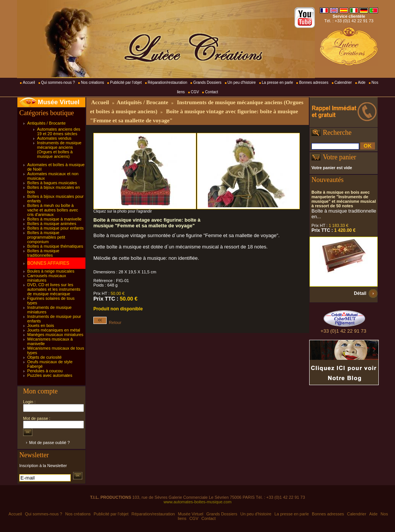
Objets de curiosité (44, 357)
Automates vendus (54, 138)
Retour (107, 322)
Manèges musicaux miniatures (55, 335)
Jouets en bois (41, 325)
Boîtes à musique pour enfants (55, 228)
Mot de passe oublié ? (50, 443)
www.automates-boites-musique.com (198, 502)
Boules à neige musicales (51, 271)
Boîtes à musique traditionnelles (43, 253)
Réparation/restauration (168, 82)
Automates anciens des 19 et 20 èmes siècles (59, 131)
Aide (362, 82)
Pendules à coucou (45, 371)
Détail (360, 293)
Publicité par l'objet (126, 82)
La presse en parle (278, 82)
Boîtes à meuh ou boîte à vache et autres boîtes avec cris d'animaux (53, 210)
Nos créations (92, 82)
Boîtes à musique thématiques (55, 246)
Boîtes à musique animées (52, 224)
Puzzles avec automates (50, 375)
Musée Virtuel (59, 102)
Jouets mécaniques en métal (54, 330)
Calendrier (343, 82)
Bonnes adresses (314, 82)
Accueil (29, 82)
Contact (211, 92)
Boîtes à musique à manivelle (54, 219)
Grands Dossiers (207, 82)
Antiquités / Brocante (46, 123)
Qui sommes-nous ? (58, 82)
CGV (195, 92)
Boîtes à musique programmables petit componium (46, 237)
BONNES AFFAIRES (48, 263)
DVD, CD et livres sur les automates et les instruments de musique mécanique (54, 289)
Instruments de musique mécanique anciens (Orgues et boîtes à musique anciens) (59, 150)
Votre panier (339, 157)
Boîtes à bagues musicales (52, 183)
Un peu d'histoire (242, 82)
